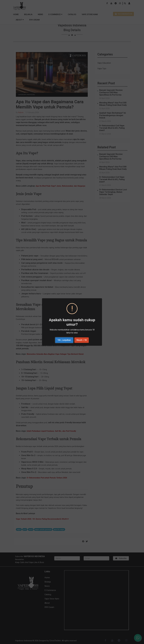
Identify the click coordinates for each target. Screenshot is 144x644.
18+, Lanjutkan (64, 340)
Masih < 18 (81, 340)
